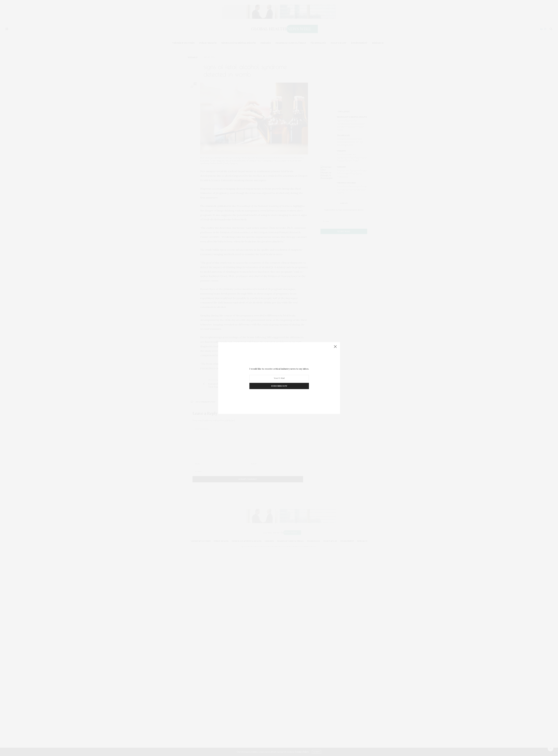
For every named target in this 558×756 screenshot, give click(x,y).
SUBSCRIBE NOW (279, 386)
